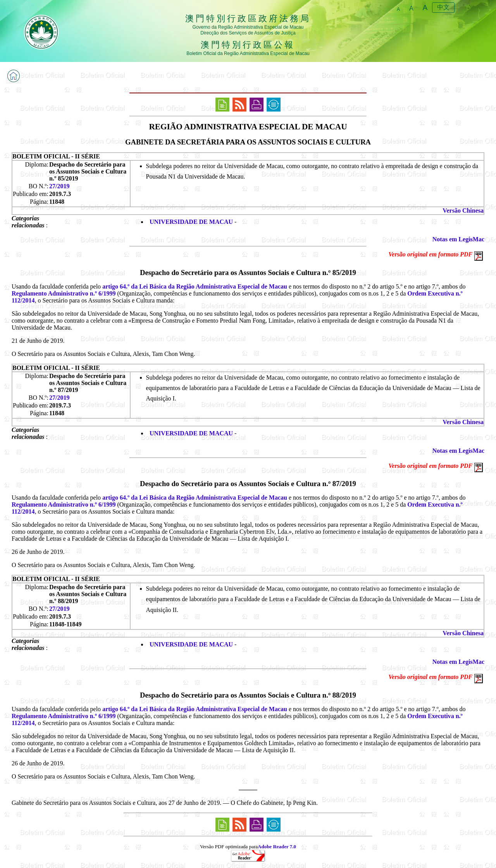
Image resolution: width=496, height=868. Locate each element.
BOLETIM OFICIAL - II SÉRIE (56, 156)
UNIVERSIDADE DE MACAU (191, 222)
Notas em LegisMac (458, 239)
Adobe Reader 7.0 (277, 847)
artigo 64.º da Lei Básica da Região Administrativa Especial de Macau (195, 286)
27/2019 (59, 186)
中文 (443, 7)
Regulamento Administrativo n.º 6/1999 (64, 293)
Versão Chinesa (463, 211)
